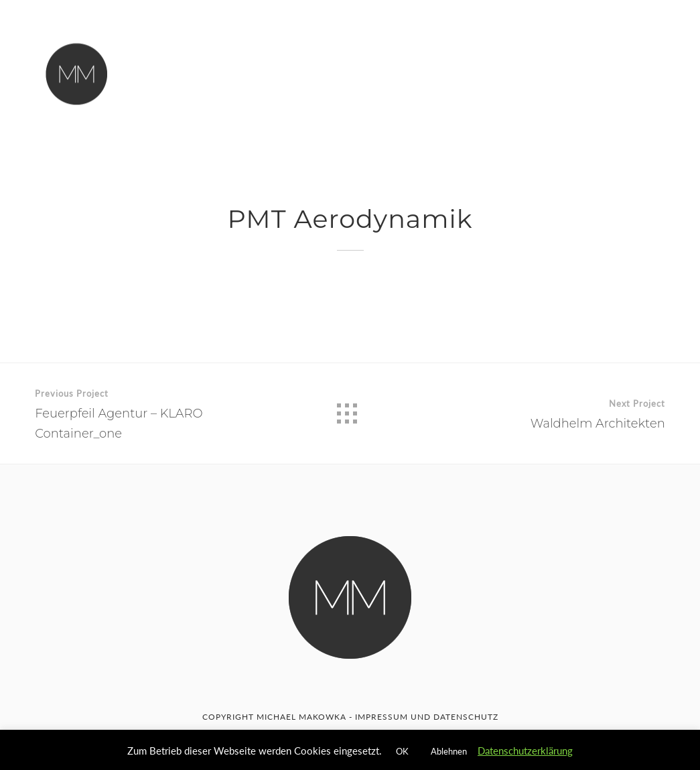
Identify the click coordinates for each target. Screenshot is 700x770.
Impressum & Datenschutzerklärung (330, 96)
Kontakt (377, 69)
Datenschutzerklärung (525, 751)
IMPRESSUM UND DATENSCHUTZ (427, 717)
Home (235, 66)
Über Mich (301, 68)
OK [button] (402, 751)
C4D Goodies (459, 72)
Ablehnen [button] (449, 751)
